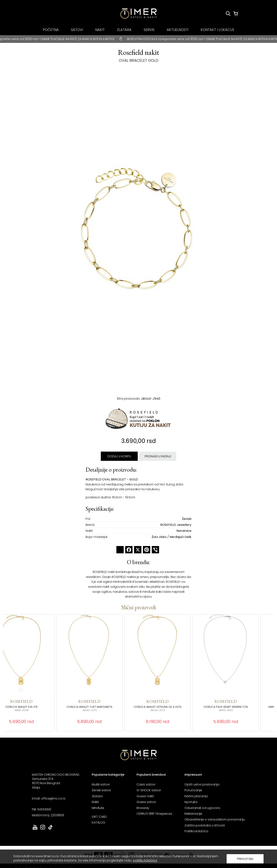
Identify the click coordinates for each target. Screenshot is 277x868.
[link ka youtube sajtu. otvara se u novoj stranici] (35, 829)
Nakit (95, 802)
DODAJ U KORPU (119, 456)
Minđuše (98, 808)
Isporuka (191, 802)
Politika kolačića (196, 831)
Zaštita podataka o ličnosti (205, 825)
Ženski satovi (101, 790)
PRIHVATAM (245, 859)
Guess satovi (146, 802)
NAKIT (100, 30)
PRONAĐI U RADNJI (158, 456)
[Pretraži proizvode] (228, 14)
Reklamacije (193, 814)
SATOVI (77, 30)
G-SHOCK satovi (149, 790)
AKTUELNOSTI (178, 30)
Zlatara (97, 796)
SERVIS (149, 30)
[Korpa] (236, 14)
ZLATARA (124, 30)
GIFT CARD (99, 817)
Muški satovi (101, 784)
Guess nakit (145, 796)
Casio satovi (146, 784)
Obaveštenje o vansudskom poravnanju (215, 819)
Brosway (143, 808)
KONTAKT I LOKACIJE (217, 30)
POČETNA (51, 30)
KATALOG (98, 823)
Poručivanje (193, 790)
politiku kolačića (145, 860)
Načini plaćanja (196, 796)
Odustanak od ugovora (202, 808)
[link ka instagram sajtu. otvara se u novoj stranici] (43, 829)
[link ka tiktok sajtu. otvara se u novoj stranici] (50, 829)
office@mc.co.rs (53, 798)
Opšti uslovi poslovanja (202, 784)
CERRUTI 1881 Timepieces (154, 814)
